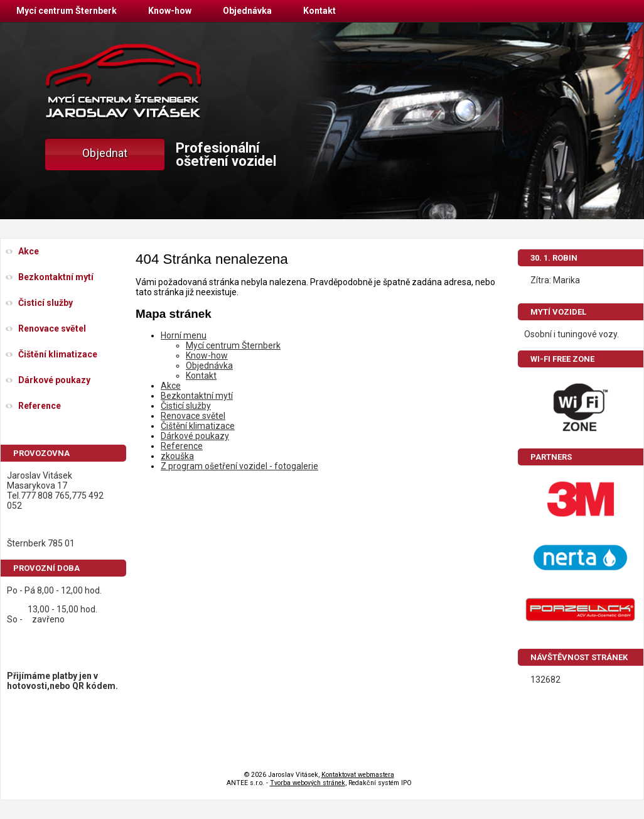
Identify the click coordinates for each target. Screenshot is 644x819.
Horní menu (184, 335)
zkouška (177, 456)
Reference (182, 446)
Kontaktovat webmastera (358, 775)
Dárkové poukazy (195, 436)
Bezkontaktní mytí (197, 396)
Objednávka (247, 11)
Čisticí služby (186, 406)
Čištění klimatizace (198, 426)
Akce (171, 386)
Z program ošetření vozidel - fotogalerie (239, 466)
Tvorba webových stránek (308, 783)
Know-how (170, 11)
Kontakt (319, 11)
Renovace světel (193, 416)
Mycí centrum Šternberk (67, 11)
